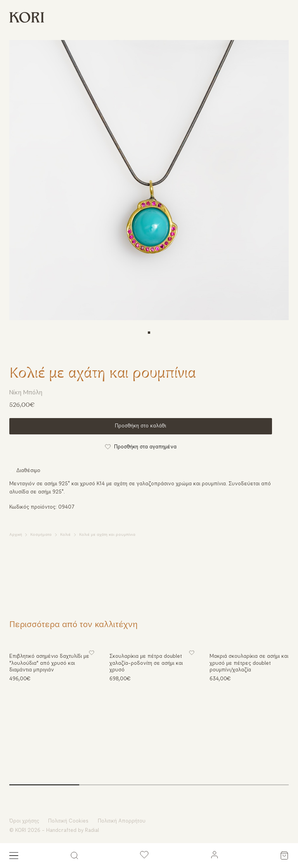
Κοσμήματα (41, 535)
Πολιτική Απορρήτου (122, 821)
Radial (92, 831)
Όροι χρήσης (24, 821)
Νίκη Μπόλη (26, 393)
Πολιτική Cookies (68, 821)
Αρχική (16, 535)
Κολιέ (65, 535)
